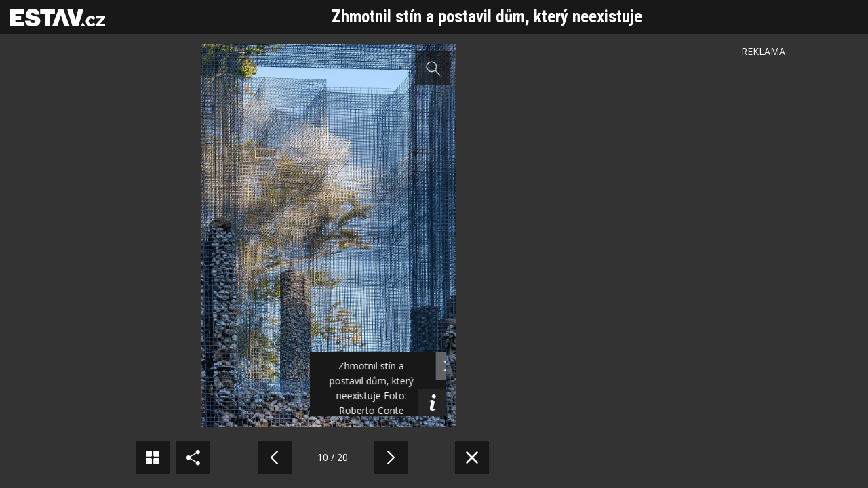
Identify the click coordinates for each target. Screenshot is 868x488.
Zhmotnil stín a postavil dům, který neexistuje (487, 17)
